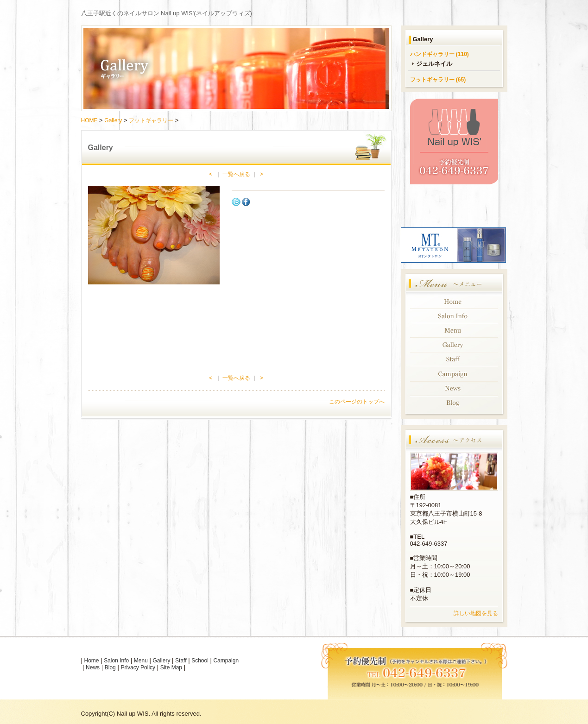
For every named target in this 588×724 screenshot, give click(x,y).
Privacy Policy (138, 667)
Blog (110, 667)
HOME (89, 120)
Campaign (226, 661)
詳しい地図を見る (476, 613)
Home (92, 661)
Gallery (113, 120)
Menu (141, 661)
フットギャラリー (151, 120)
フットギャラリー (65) (438, 80)
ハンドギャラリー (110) (439, 54)
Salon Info (116, 661)
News (93, 667)
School (200, 661)
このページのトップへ (357, 402)
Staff (181, 661)
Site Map (171, 667)
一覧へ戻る (236, 174)
